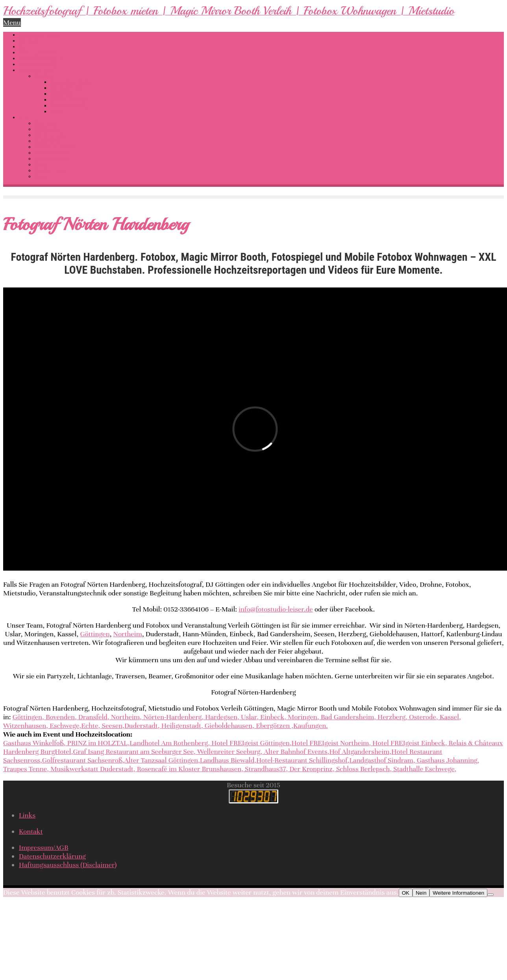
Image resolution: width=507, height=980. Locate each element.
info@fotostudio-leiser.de (276, 609)
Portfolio (44, 76)
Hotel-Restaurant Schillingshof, (303, 760)
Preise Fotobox (52, 153)
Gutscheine (47, 141)
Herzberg (391, 717)
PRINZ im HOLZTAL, (99, 743)
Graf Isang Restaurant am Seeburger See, (134, 752)
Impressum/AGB (44, 847)
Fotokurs (45, 123)
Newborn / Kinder (70, 100)
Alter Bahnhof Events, (296, 752)
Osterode (423, 717)
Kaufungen (310, 726)
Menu (12, 22)
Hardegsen (221, 717)
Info (23, 117)
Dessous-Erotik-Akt (41, 70)
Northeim (128, 634)
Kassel (449, 717)
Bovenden (60, 717)
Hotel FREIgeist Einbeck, (410, 743)
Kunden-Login (50, 170)
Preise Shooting (53, 159)
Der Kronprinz (311, 769)
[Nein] (490, 895)
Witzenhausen (25, 726)
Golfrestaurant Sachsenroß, (83, 760)
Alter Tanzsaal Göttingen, (162, 760)
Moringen (303, 717)
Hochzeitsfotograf (40, 35)
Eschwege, (65, 726)
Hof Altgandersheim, (360, 752)
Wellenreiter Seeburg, (230, 752)
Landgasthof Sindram (381, 760)
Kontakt (43, 176)
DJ (22, 47)
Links (41, 165)
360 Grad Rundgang (41, 58)
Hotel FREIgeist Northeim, (332, 743)
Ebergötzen (273, 726)
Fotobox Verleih (68, 88)
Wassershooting (37, 64)
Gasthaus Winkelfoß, (34, 743)
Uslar (249, 717)
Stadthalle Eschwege (424, 769)
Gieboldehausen (229, 726)
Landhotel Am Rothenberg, (170, 743)
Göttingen (95, 634)
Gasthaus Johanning (447, 760)
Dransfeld (93, 717)
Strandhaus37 (265, 769)
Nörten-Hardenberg (172, 717)
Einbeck (272, 717)
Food (56, 111)
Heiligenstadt (181, 726)
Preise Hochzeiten (55, 147)
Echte (90, 726)
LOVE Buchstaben (39, 52)
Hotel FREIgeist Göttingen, (251, 743)
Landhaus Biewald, (228, 760)
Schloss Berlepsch (363, 769)
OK (406, 893)
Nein (421, 893)
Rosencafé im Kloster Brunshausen (189, 769)
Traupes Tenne (25, 769)
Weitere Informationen (458, 893)
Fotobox (28, 41)
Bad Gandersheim (347, 717)
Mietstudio (47, 129)
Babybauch (63, 94)
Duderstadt (141, 726)
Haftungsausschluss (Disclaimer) (68, 865)
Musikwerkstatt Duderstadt (92, 769)
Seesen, (113, 726)
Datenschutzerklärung (52, 856)
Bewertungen (50, 135)
